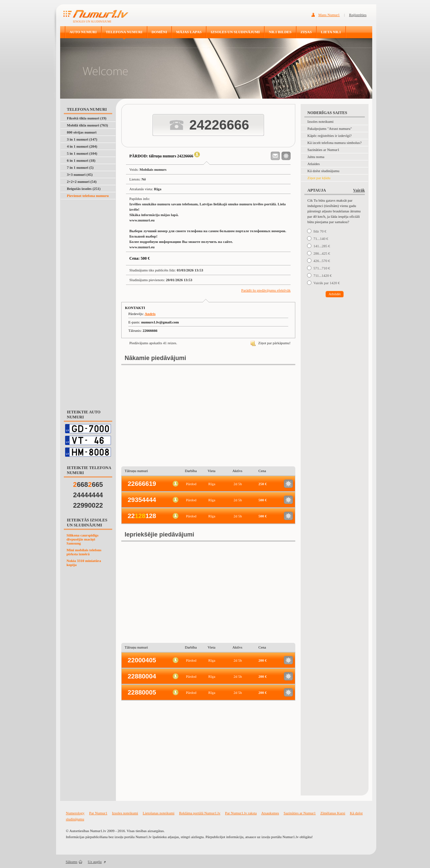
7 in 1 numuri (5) (80, 167)
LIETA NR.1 (331, 32)
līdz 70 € (320, 231)
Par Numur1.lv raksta (241, 813)
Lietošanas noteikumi (159, 813)
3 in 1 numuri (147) (82, 139)
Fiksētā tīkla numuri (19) (87, 118)
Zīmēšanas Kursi (333, 813)
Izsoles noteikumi (320, 121)
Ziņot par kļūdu (319, 178)
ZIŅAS (306, 32)
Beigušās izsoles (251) (84, 189)
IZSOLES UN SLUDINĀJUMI (235, 32)
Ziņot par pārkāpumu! (271, 343)
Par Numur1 (98, 813)
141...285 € (322, 246)
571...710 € (322, 268)
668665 (88, 484)
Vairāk (359, 190)
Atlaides (314, 164)
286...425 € (322, 253)
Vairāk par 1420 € (327, 283)
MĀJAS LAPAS (189, 32)
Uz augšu (95, 862)
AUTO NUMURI (83, 32)
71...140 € (321, 239)
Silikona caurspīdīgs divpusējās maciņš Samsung (82, 539)
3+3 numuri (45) (80, 174)
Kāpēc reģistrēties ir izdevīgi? (330, 136)
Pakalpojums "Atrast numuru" (330, 129)
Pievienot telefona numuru (88, 196)
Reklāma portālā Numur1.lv (200, 813)
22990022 (88, 505)
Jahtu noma (316, 157)
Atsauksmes (270, 813)
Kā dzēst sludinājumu (323, 171)
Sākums (72, 862)
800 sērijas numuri (82, 132)
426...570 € (322, 261)
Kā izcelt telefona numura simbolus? (334, 143)
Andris (150, 314)
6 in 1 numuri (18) (81, 160)
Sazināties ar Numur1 (323, 150)
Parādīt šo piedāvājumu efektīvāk (266, 290)
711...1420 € (323, 275)
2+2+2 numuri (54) (82, 182)
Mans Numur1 (329, 15)
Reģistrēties (358, 15)
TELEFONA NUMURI (124, 32)
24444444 (88, 495)
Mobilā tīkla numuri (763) (88, 125)
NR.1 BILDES (280, 32)
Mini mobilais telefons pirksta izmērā (84, 552)
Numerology (75, 813)
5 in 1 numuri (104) (82, 153)
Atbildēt (335, 294)
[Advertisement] (88, 301)
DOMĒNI (159, 32)
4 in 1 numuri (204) (82, 146)
